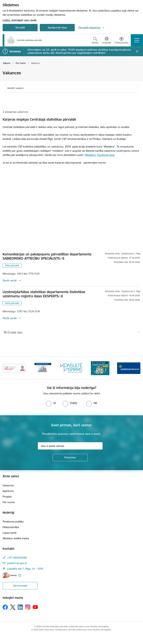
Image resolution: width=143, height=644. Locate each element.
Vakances (8, 485)
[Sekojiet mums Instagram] (28, 607)
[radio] (51, 403)
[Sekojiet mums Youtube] (35, 607)
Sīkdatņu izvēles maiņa (16, 538)
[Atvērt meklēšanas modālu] (95, 41)
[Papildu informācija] (20, 575)
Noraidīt (20, 27)
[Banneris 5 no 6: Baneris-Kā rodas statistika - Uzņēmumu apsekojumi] (71, 368)
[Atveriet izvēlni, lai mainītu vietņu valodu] (107, 41)
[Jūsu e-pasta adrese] (70, 446)
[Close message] (137, 51)
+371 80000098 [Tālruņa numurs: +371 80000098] (17, 558)
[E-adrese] (10, 575)
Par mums (9, 502)
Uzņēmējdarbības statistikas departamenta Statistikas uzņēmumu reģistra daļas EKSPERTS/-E (44, 294)
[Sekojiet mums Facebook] (5, 607)
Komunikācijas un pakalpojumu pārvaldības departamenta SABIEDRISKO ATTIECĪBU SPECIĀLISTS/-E (47, 256)
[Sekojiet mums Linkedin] (20, 607)
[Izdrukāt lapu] (71, 332)
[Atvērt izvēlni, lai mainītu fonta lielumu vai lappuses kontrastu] (121, 41)
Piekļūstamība (11, 527)
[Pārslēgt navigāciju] (137, 40)
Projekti (7, 497)
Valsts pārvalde (12, 265)
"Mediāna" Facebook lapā (99, 155)
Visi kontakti (20, 586)
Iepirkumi (8, 491)
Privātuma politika (13, 522)
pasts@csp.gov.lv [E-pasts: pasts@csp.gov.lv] (17, 563)
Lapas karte (10, 533)
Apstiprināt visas (57, 27)
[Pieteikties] (70, 458)
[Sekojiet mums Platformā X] (13, 607)
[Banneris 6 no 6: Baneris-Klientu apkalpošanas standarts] (100, 368)
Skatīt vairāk (10, 280)
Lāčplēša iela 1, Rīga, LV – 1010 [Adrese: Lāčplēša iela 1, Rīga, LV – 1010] (25, 569)
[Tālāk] (136, 368)
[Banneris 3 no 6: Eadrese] (14, 368)
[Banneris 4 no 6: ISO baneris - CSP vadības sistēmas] (43, 368)
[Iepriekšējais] (7, 368)
